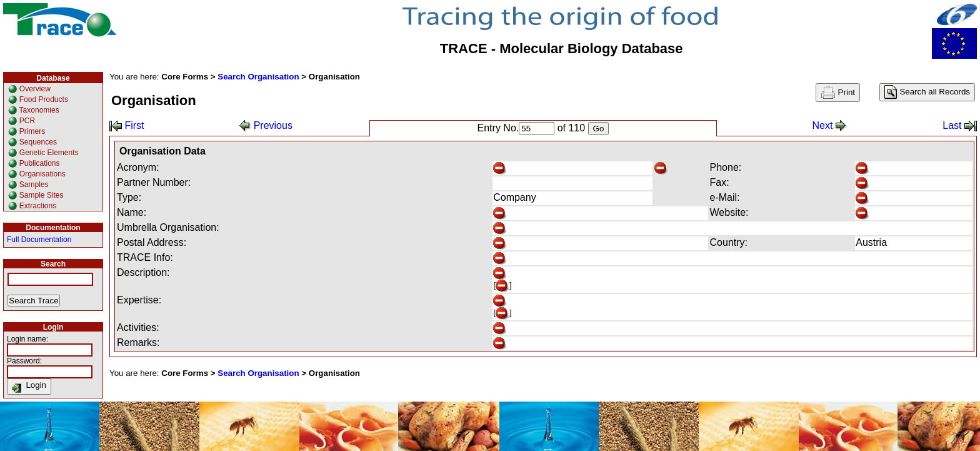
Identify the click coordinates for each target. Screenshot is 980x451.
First (127, 125)
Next (829, 125)
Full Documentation (39, 240)
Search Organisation (258, 77)
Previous (266, 125)
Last (960, 125)
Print (838, 93)
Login (29, 387)
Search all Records (927, 92)
